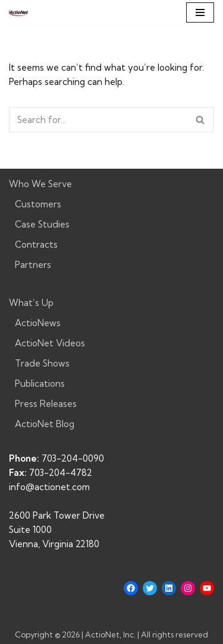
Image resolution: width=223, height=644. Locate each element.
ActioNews (38, 323)
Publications (40, 383)
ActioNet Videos (50, 343)
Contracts (36, 244)
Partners (33, 265)
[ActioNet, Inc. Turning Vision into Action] (18, 12)
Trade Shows (42, 363)
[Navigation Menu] (200, 12)
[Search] (98, 120)
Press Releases (46, 404)
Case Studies (42, 224)
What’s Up (31, 303)
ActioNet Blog (45, 424)
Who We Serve (40, 184)
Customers (38, 204)
